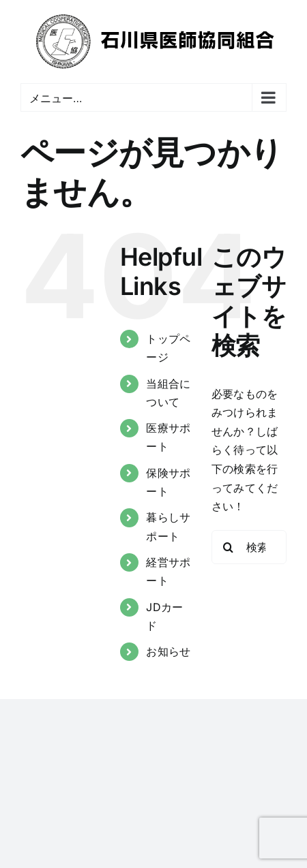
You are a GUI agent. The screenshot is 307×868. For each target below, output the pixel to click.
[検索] (229, 547)
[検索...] (249, 547)
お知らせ (168, 651)
